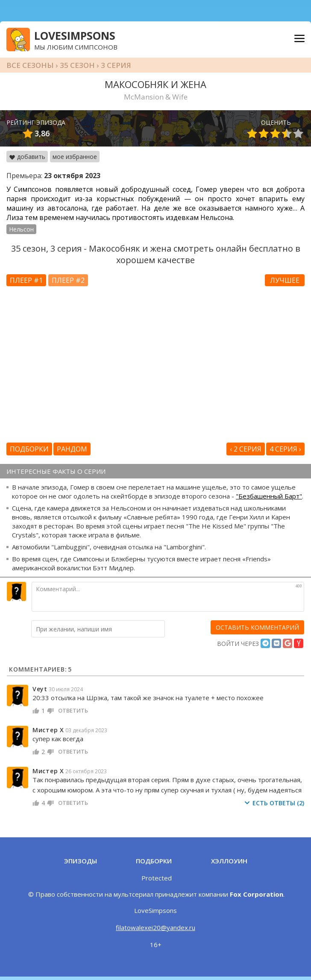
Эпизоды (81, 861)
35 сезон (77, 65)
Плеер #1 (26, 280)
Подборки (29, 449)
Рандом (72, 449)
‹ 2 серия (246, 449)
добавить (27, 157)
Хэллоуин (229, 861)
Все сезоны (30, 65)
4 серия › (285, 449)
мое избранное (75, 157)
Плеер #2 (68, 280)
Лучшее (285, 280)
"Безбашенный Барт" (269, 496)
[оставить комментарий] (257, 627)
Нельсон (21, 229)
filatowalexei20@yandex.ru (155, 927)
